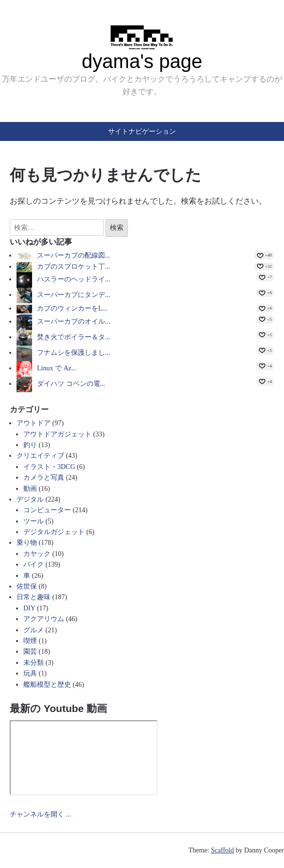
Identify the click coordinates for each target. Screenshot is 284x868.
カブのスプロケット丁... (74, 267)
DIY (29, 608)
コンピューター (47, 510)
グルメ (34, 630)
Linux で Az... (57, 368)
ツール (34, 521)
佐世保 (27, 586)
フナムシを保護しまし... (74, 353)
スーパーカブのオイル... (74, 321)
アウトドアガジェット (57, 434)
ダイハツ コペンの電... (71, 384)
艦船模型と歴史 (47, 685)
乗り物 (27, 543)
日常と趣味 (34, 597)
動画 (30, 489)
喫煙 (30, 641)
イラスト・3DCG (49, 467)
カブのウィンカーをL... (72, 308)
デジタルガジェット (54, 532)
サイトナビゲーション (142, 131)
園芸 (30, 651)
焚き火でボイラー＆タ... (74, 337)
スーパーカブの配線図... (74, 255)
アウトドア (34, 423)
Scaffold (222, 850)
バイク (34, 564)
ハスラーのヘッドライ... (74, 279)
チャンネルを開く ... (40, 814)
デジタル (30, 499)
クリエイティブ (40, 456)
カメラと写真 (44, 477)
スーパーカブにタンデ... (74, 295)
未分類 (34, 663)
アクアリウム (44, 619)
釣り (30, 445)
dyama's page (142, 61)
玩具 (30, 673)
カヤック (37, 554)
